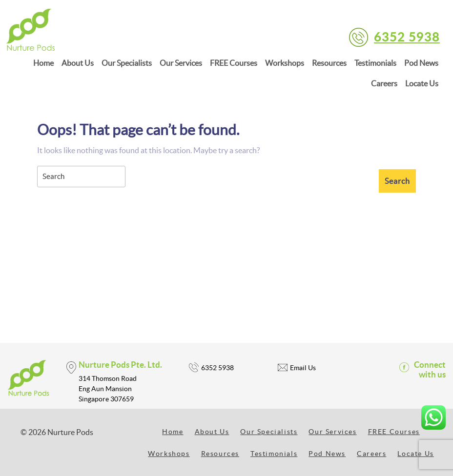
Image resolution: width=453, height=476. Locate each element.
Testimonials (375, 63)
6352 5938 (407, 36)
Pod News (421, 63)
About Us (78, 63)
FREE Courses (234, 63)
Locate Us (422, 83)
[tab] (397, 181)
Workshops (285, 63)
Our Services (181, 63)
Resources (329, 63)
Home (43, 63)
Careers (384, 83)
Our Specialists (127, 63)
